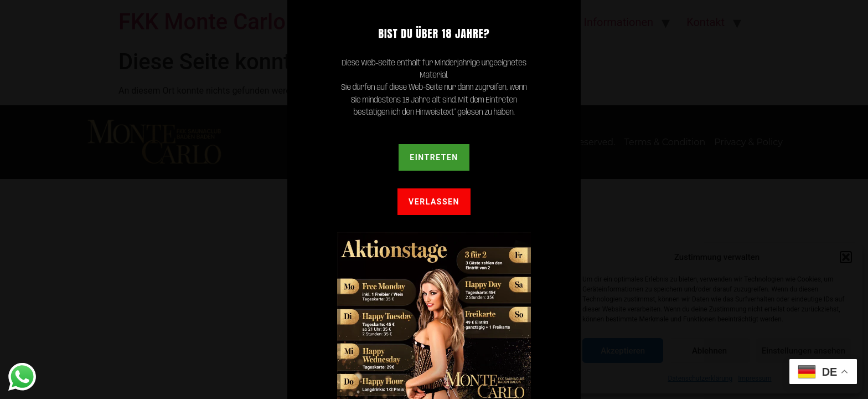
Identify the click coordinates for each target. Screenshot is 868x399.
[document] (434, 199)
